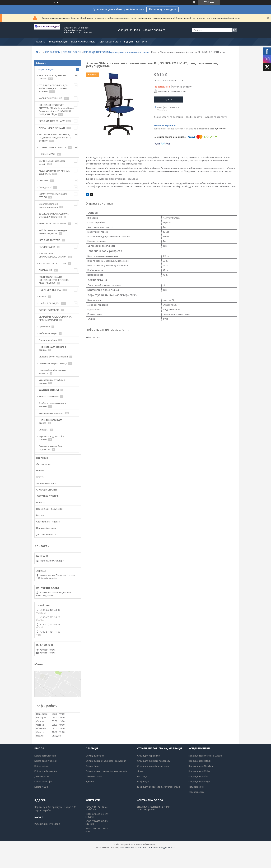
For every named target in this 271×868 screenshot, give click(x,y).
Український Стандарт (84, 42)
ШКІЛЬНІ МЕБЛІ (47, 154)
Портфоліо (42, 458)
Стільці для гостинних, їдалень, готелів (106, 771)
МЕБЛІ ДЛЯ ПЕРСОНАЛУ (52, 121)
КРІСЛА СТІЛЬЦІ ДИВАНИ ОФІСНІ (63, 52)
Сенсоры (44, 430)
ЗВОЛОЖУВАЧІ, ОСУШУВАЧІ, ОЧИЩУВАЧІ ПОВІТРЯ (54, 215)
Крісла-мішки (41, 787)
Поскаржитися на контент (133, 848)
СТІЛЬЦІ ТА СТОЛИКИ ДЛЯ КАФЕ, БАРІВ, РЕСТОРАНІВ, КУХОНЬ (53, 88)
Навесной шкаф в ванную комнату (52, 372)
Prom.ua (152, 844)
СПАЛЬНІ (44, 181)
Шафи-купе (143, 782)
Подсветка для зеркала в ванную (52, 348)
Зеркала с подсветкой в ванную (52, 438)
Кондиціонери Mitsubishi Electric (205, 756)
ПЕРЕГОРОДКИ (47, 247)
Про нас (40, 502)
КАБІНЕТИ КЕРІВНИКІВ (51, 98)
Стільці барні (93, 766)
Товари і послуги (58, 42)
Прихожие (44, 327)
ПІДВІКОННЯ (46, 270)
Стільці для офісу (95, 756)
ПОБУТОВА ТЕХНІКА (50, 290)
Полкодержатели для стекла (51, 421)
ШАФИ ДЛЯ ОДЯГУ (49, 303)
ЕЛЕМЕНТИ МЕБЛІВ (49, 310)
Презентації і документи (49, 509)
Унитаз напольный (49, 396)
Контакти (142, 42)
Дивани (90, 782)
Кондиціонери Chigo (199, 782)
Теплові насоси (196, 792)
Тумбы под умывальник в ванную (52, 405)
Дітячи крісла (42, 776)
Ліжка (140, 771)
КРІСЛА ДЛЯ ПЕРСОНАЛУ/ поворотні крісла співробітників (116, 52)
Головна (41, 42)
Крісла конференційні (46, 771)
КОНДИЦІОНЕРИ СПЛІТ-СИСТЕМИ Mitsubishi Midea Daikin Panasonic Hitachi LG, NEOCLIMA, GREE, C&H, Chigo (56, 110)
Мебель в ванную (48, 333)
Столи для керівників (148, 756)
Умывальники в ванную (51, 413)
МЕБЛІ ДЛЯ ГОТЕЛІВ (50, 240)
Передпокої (45, 187)
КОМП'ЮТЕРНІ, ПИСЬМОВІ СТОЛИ (53, 196)
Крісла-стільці (42, 766)
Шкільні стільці (94, 776)
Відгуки (128, 42)
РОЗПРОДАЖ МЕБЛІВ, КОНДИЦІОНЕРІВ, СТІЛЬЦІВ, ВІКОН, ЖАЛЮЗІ (54, 280)
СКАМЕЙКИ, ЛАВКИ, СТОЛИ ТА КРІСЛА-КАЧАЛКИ (55, 318)
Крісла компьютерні (45, 756)
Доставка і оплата (110, 42)
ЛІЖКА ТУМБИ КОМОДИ (52, 128)
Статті (40, 477)
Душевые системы (49, 390)
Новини (40, 471)
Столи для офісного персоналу (154, 761)
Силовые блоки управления (53, 357)
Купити (168, 99)
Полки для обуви (48, 340)
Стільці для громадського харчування (106, 761)
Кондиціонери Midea (199, 771)
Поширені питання (46, 528)
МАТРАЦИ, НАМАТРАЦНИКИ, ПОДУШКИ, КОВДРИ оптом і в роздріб (55, 138)
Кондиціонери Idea (198, 776)
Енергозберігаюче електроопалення (49, 205)
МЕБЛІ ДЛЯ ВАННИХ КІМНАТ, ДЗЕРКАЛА (54, 172)
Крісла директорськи (46, 761)
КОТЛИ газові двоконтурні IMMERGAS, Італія (53, 232)
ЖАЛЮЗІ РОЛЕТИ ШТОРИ (53, 263)
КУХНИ (43, 297)
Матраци (142, 776)
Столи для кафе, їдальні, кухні (153, 766)
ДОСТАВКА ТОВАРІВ (47, 496)
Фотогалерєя (43, 464)
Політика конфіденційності (162, 848)
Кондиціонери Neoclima (201, 766)
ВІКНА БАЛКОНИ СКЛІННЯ (53, 224)
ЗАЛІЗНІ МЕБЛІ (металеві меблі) (52, 162)
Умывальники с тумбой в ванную (52, 381)
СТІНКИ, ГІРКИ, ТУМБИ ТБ (52, 147)
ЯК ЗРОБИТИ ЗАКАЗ (47, 483)
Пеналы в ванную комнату (53, 363)
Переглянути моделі (162, 9)
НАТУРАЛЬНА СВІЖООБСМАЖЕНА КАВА (53, 255)
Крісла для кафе (43, 782)
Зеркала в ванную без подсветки (50, 448)
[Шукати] (234, 30)
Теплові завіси (196, 787)
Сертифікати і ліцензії (48, 522)
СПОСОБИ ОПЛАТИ (47, 490)
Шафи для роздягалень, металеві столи (158, 787)
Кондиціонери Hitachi (200, 761)
